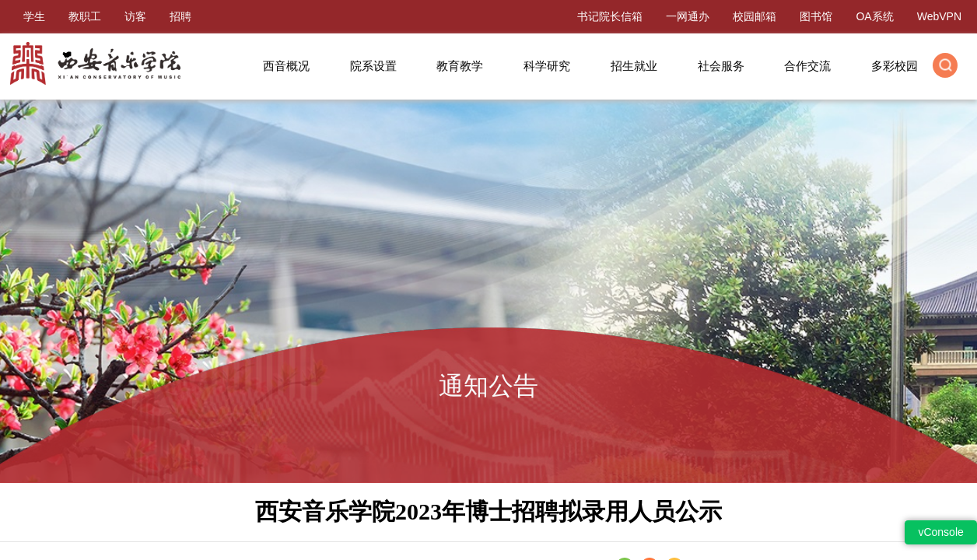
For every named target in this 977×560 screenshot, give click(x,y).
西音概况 (286, 66)
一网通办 (688, 16)
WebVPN (939, 16)
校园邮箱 (755, 16)
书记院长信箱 (610, 16)
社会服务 (721, 66)
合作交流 (807, 66)
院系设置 (373, 66)
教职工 (85, 16)
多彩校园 (895, 66)
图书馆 (816, 16)
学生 (34, 16)
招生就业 (634, 66)
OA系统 (874, 16)
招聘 (180, 16)
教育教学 (460, 66)
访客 (135, 16)
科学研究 (547, 66)
